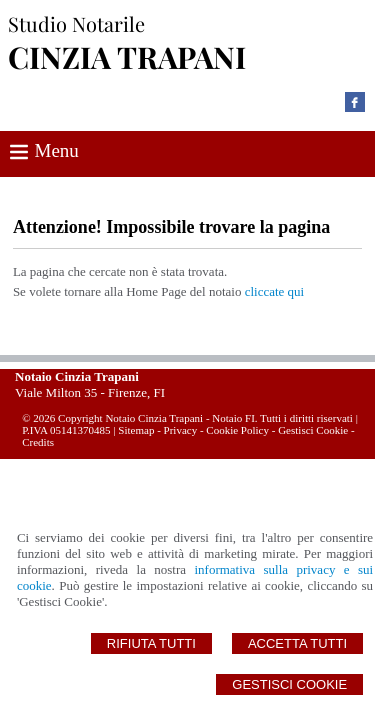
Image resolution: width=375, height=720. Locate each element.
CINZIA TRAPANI (127, 57)
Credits (38, 442)
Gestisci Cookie (289, 684)
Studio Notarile (76, 23)
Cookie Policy (237, 430)
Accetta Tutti (297, 643)
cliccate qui (275, 291)
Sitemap (136, 430)
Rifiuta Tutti (151, 643)
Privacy (181, 430)
